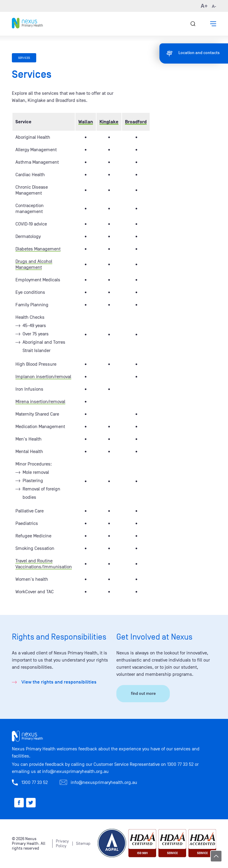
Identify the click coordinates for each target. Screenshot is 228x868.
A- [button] (214, 6)
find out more (143, 693)
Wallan (86, 122)
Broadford (136, 122)
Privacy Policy (62, 843)
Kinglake (109, 122)
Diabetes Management (38, 249)
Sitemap (83, 843)
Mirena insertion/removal (40, 402)
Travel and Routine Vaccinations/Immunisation (44, 564)
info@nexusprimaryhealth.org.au (75, 771)
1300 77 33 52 (180, 764)
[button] (213, 24)
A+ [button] (204, 6)
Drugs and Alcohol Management (34, 264)
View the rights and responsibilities (59, 682)
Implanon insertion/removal (43, 377)
